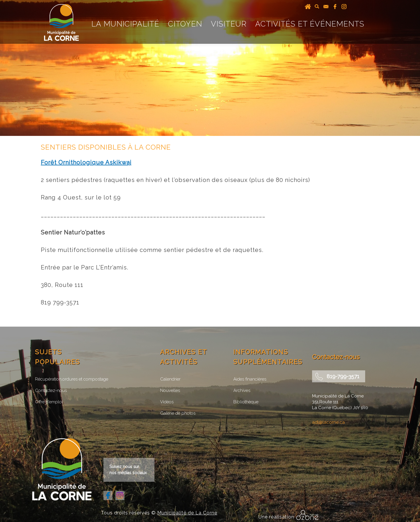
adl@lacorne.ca (328, 422)
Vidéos (167, 402)
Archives (242, 390)
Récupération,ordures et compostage (72, 379)
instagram (344, 6)
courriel (326, 6)
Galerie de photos (178, 413)
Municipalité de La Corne (187, 513)
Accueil (308, 6)
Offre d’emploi (49, 402)
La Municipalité (125, 24)
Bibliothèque (246, 402)
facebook (335, 6)
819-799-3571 (343, 376)
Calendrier (170, 379)
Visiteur (229, 24)
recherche (317, 6)
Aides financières (250, 379)
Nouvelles (170, 390)
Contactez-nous (51, 390)
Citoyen (185, 24)
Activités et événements (310, 24)
